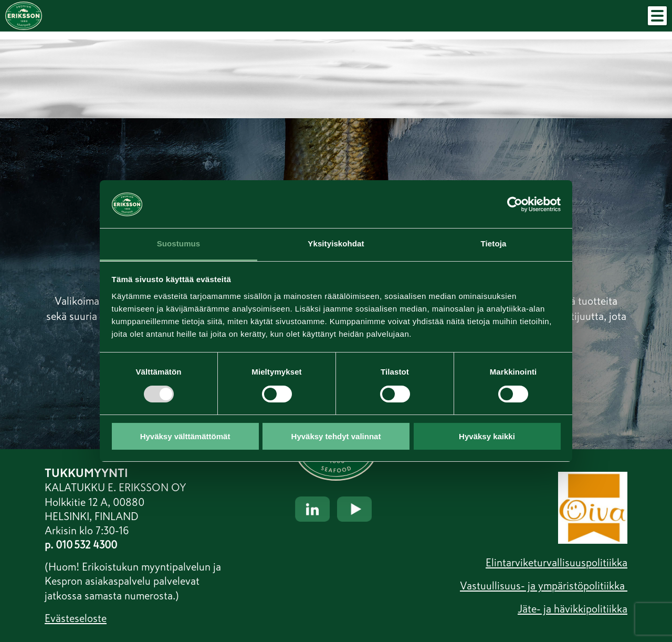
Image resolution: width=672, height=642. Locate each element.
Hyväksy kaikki (487, 436)
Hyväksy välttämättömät (185, 436)
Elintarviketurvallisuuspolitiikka (556, 563)
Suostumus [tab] (179, 244)
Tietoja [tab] (494, 244)
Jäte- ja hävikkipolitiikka (573, 609)
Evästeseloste (76, 618)
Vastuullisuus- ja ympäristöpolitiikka (544, 586)
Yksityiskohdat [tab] (336, 244)
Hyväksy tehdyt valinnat (336, 436)
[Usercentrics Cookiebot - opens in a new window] (515, 204)
